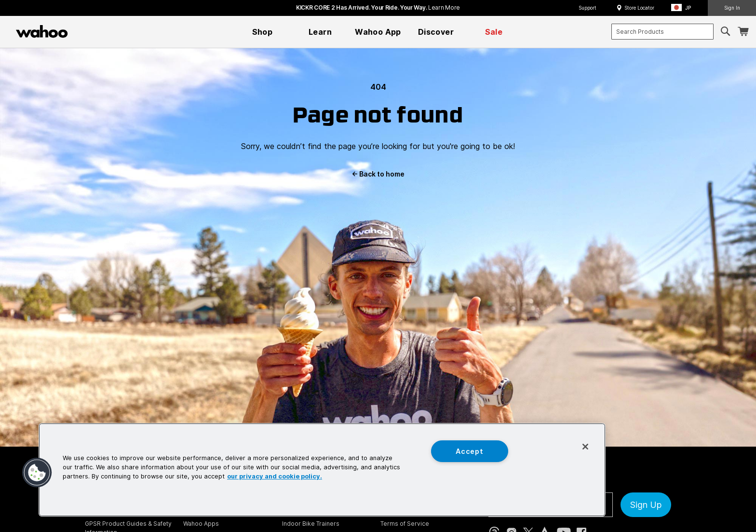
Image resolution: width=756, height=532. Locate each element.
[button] (684, 8)
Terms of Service (405, 524)
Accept (469, 451)
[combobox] (662, 32)
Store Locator (639, 8)
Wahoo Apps (201, 524)
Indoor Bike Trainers (311, 524)
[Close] (585, 447)
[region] (322, 470)
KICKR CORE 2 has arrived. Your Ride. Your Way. (378, 7)
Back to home (378, 174)
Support (587, 8)
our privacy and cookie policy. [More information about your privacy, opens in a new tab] (275, 477)
